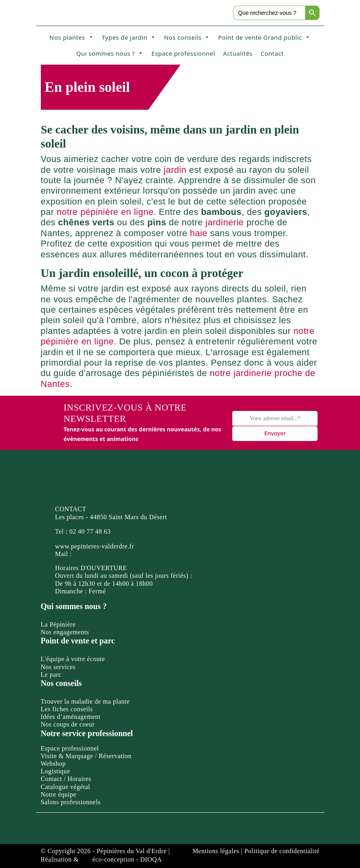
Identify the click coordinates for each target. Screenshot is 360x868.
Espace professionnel (183, 53)
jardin (175, 170)
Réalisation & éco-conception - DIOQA (102, 859)
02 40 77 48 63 (90, 531)
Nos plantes (72, 37)
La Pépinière (58, 624)
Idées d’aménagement (71, 717)
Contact (272, 53)
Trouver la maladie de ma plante (85, 701)
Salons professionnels (71, 802)
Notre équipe (59, 794)
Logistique (55, 771)
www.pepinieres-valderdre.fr (95, 546)
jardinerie (225, 222)
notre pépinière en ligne (105, 212)
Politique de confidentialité (282, 851)
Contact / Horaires (66, 779)
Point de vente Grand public (264, 37)
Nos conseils (187, 37)
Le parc (51, 675)
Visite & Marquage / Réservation (86, 756)
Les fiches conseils (67, 709)
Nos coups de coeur (68, 724)
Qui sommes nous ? (110, 53)
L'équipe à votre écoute (73, 659)
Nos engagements (65, 632)
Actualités (238, 53)
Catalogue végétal (66, 787)
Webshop (53, 764)
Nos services (58, 667)
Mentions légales (216, 851)
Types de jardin (129, 37)
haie (199, 233)
